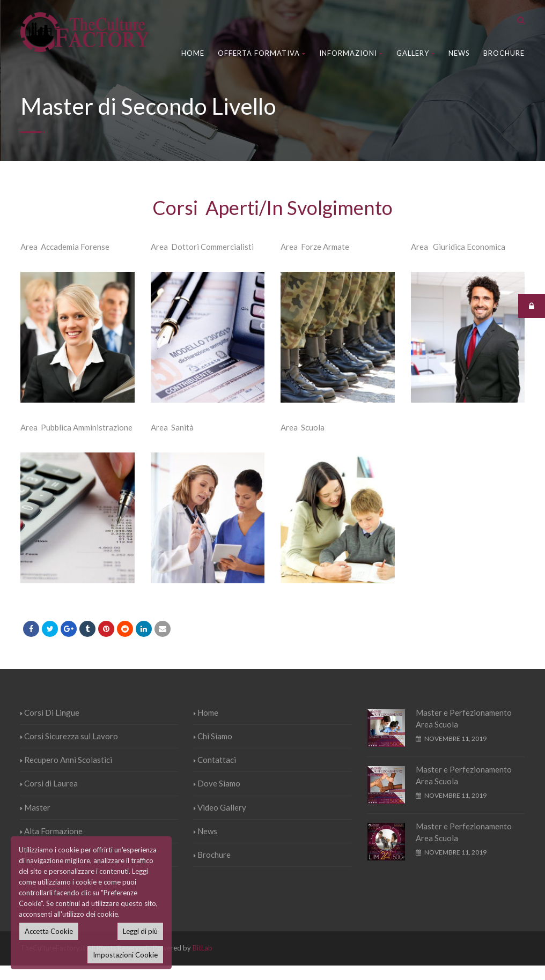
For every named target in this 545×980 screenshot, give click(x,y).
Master (35, 807)
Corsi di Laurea (49, 783)
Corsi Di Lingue (50, 712)
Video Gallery (220, 807)
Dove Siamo (217, 783)
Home (193, 53)
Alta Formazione (51, 831)
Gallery (416, 53)
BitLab (202, 948)
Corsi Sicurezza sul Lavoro (69, 736)
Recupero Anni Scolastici (66, 760)
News (459, 53)
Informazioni (351, 53)
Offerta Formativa (262, 53)
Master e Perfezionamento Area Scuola (464, 719)
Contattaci (215, 760)
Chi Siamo (213, 736)
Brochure (504, 53)
